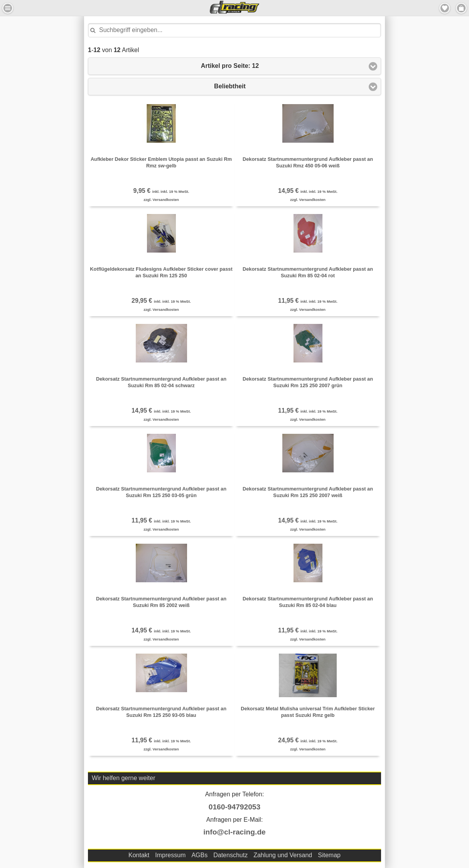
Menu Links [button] (8, 8)
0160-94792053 (235, 807)
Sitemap (329, 855)
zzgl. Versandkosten (161, 200)
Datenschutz (230, 855)
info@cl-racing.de (235, 832)
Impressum (170, 855)
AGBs (199, 855)
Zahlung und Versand (283, 855)
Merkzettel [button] (445, 8)
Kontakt (139, 855)
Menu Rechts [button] (461, 8)
